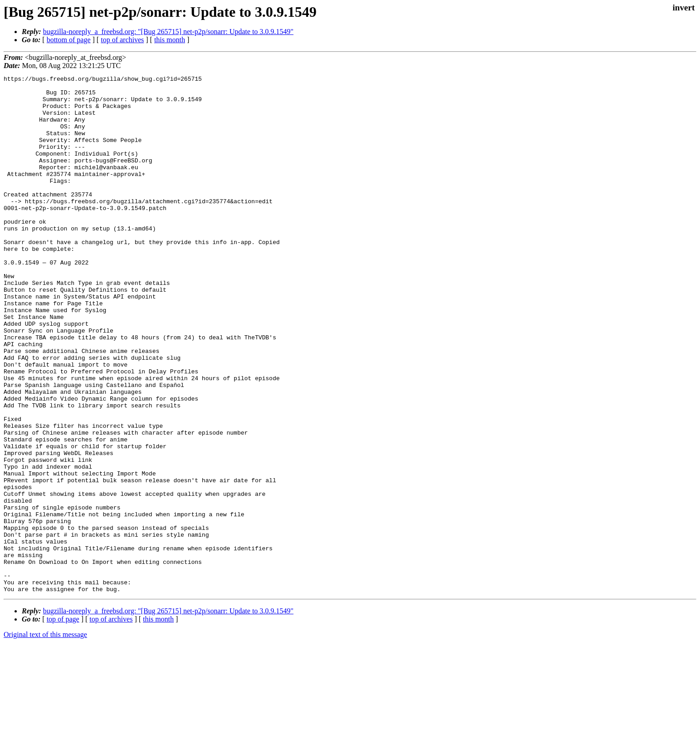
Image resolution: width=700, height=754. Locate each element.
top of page (63, 722)
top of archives (122, 40)
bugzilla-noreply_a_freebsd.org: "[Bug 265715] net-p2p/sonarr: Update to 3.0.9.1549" (168, 32)
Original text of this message (45, 738)
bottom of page (69, 40)
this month (170, 40)
